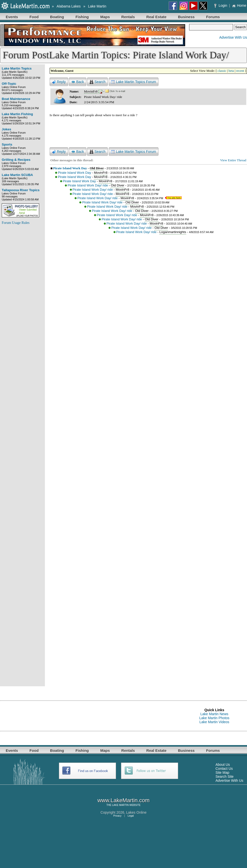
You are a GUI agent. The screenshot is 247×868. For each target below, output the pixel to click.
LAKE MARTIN (120, 805)
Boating (57, 17)
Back (77, 82)
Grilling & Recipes (16, 160)
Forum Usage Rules (16, 223)
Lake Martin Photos (214, 718)
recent (240, 71)
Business (186, 17)
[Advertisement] (22, 304)
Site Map (222, 773)
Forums (213, 17)
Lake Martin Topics (17, 68)
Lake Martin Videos (214, 722)
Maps (105, 17)
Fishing (82, 17)
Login (221, 5)
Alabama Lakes (69, 6)
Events (12, 17)
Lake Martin (97, 6)
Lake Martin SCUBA (17, 175)
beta (231, 71)
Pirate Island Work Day (70, 168)
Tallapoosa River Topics (21, 190)
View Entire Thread (233, 160)
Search (97, 82)
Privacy (117, 816)
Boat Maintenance (16, 99)
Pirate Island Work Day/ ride (88, 185)
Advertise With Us (233, 37)
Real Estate (157, 17)
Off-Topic (9, 84)
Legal (131, 816)
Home (239, 5)
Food (34, 17)
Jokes (6, 129)
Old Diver (97, 168)
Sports (7, 144)
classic (222, 71)
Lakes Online (136, 812)
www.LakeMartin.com (123, 800)
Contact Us (224, 769)
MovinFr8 (91, 91)
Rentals (128, 17)
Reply (59, 82)
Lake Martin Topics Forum (134, 82)
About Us (223, 765)
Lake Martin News (214, 714)
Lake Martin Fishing (17, 114)
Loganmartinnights (173, 232)
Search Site (225, 777)
